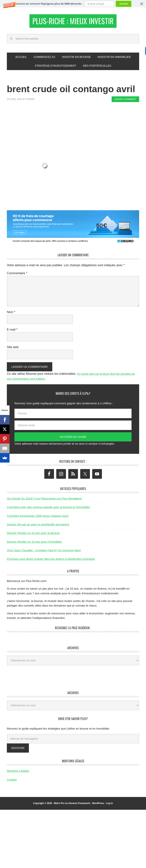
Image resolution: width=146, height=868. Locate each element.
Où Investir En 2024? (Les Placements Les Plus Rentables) (44, 500)
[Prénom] (73, 415)
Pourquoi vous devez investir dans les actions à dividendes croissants (51, 561)
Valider (124, 4)
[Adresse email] (73, 427)
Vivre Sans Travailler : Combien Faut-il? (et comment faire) (44, 552)
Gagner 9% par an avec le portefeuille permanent (38, 526)
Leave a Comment (125, 101)
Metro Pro (59, 805)
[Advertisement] (76, 118)
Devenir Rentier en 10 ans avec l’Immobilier (34, 543)
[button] (73, 4)
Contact (12, 781)
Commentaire (17, 275)
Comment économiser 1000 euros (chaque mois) (38, 518)
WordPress (98, 805)
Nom (11, 314)
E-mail (12, 331)
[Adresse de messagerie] (73, 740)
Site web (13, 349)
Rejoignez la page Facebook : (73, 630)
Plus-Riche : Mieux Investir (73, 22)
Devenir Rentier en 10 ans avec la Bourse (33, 535)
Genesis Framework (79, 805)
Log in (109, 805)
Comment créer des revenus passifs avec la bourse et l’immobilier (48, 509)
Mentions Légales (18, 772)
